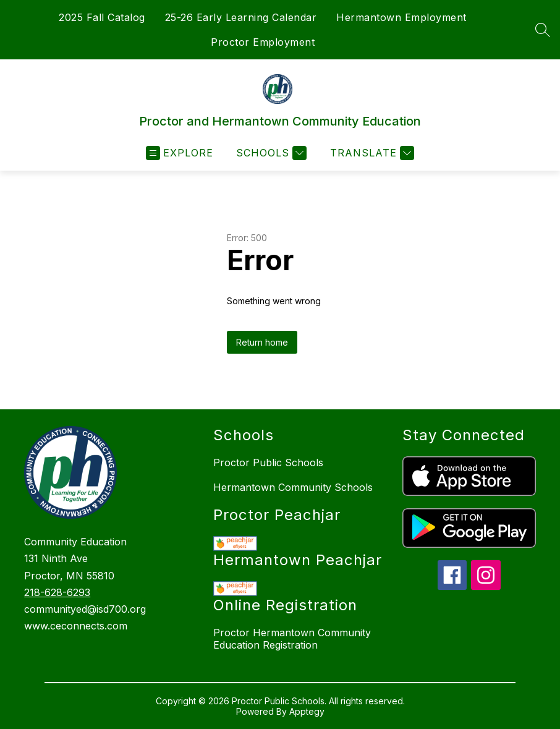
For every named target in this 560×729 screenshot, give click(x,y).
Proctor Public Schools (268, 463)
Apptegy (307, 711)
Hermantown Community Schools (293, 487)
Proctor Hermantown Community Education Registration (292, 639)
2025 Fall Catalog (102, 17)
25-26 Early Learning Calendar (241, 17)
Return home (262, 342)
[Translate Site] (371, 153)
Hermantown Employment (401, 17)
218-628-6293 (57, 592)
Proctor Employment (263, 42)
